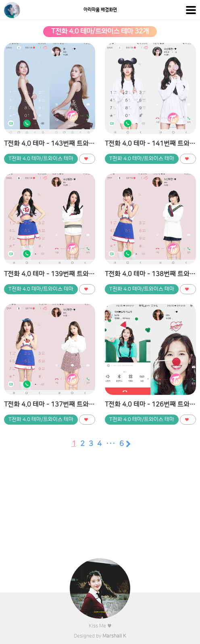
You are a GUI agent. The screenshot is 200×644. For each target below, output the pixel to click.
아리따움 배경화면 (100, 10)
